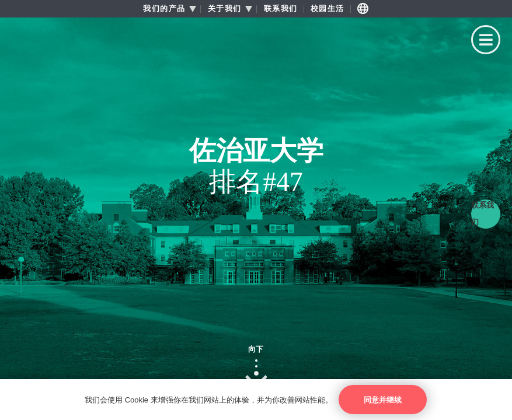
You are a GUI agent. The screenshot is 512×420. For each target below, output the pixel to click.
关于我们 (225, 9)
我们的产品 (164, 9)
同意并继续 (383, 400)
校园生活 (328, 9)
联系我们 (281, 9)
